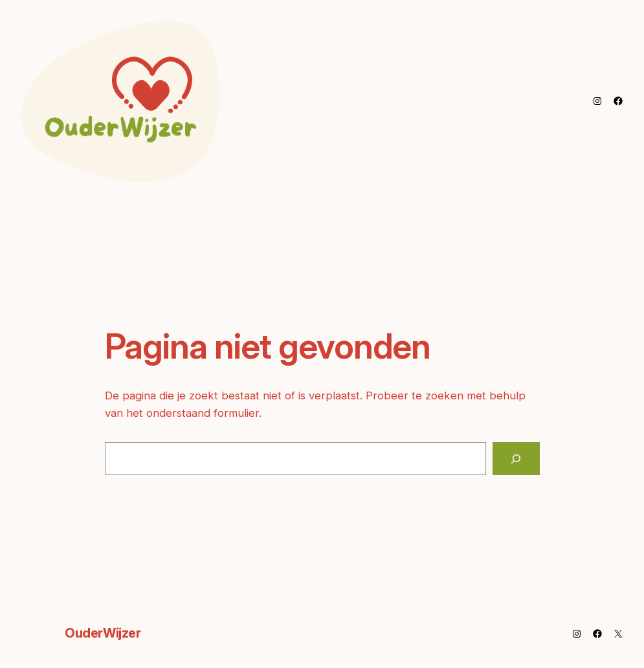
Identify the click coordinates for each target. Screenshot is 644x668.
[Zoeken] (516, 458)
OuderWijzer (103, 633)
